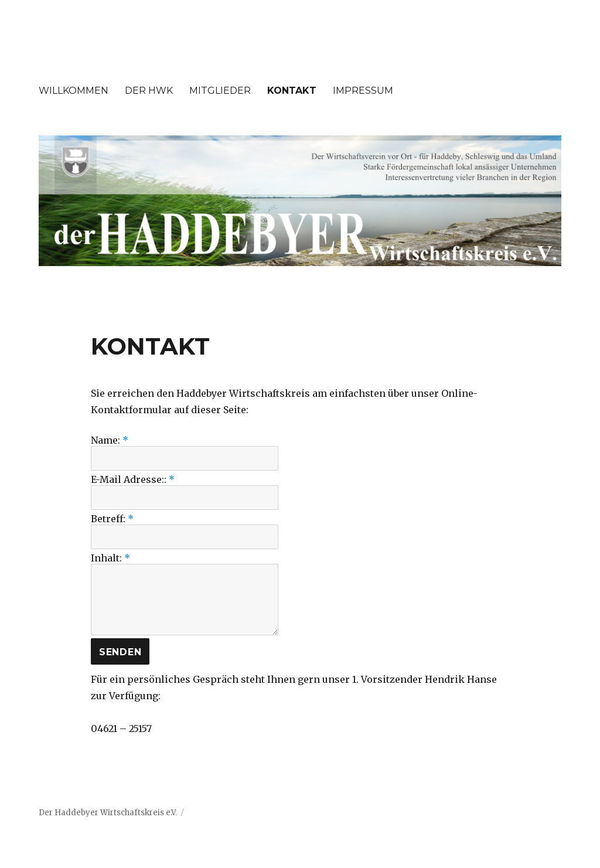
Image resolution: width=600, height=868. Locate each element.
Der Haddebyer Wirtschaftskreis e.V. (108, 813)
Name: (110, 440)
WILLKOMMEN (74, 91)
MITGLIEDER (220, 91)
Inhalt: (110, 558)
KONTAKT (292, 91)
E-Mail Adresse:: (133, 479)
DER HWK (149, 91)
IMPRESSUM (363, 91)
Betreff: (112, 519)
